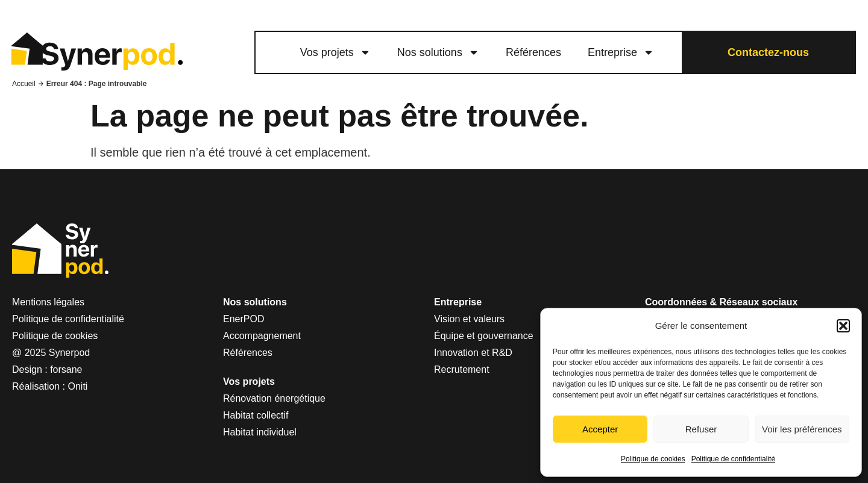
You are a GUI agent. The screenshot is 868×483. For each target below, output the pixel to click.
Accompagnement (262, 336)
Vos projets (335, 52)
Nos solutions (438, 52)
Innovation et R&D (473, 353)
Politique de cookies (653, 459)
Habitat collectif (256, 415)
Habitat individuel (260, 432)
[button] (843, 326)
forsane (66, 369)
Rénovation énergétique (274, 398)
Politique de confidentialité (733, 459)
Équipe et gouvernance (484, 336)
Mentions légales (48, 302)
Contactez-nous (768, 52)
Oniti (78, 386)
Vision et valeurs (469, 319)
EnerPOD (244, 319)
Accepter (600, 429)
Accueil (24, 84)
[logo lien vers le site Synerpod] (96, 53)
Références (533, 52)
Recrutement (462, 369)
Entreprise (621, 52)
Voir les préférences (802, 429)
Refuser (701, 429)
